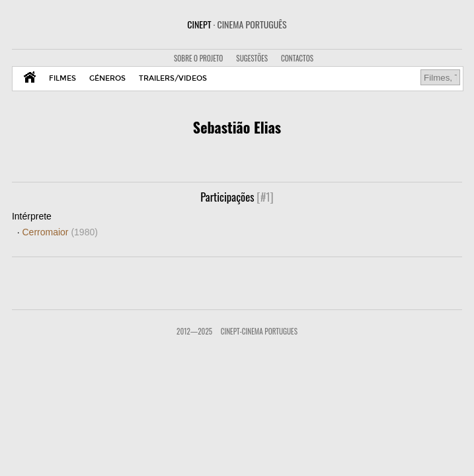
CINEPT (237, 24)
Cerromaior (59, 232)
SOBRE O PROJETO (198, 58)
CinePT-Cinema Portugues (259, 331)
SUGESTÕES (252, 58)
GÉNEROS (107, 78)
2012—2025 (194, 331)
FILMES (62, 78)
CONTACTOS (297, 58)
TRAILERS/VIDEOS (173, 78)
